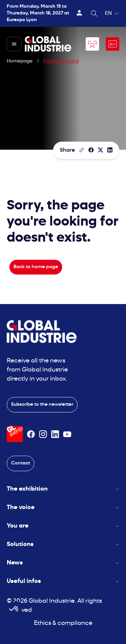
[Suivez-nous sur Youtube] (67, 434)
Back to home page (36, 267)
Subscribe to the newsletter (42, 405)
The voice (63, 508)
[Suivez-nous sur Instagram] (43, 434)
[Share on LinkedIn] (110, 150)
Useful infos (63, 581)
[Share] (91, 150)
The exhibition (63, 489)
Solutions (63, 544)
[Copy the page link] (82, 150)
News (63, 563)
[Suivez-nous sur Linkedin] (55, 434)
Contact (20, 463)
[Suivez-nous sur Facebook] (31, 434)
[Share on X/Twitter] (100, 150)
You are (63, 526)
